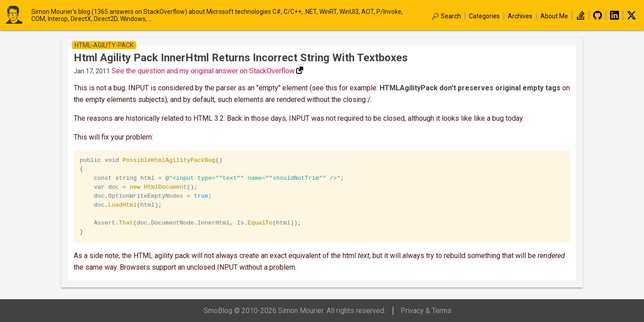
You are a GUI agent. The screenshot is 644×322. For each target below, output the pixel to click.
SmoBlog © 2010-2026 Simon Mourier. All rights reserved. (295, 311)
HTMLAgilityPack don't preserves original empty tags (470, 88)
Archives (520, 16)
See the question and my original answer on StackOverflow (203, 71)
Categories (484, 16)
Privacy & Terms (426, 311)
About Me (554, 16)
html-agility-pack (104, 45)
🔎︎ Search (446, 16)
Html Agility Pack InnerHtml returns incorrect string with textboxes (241, 58)
